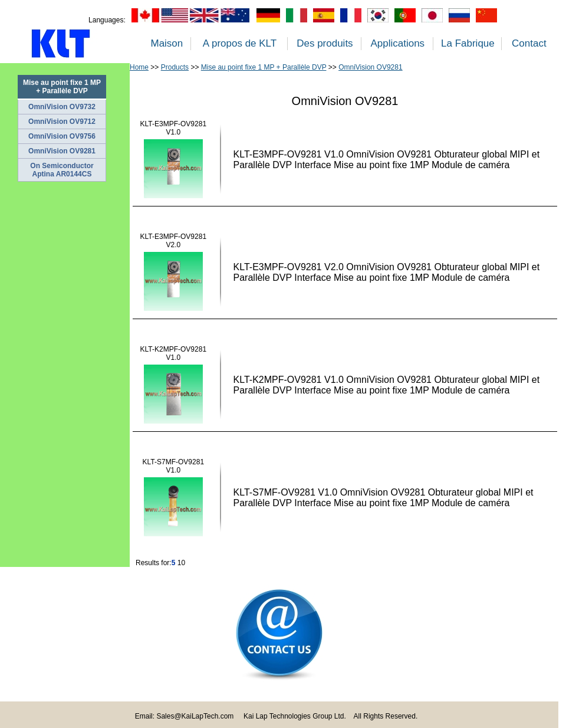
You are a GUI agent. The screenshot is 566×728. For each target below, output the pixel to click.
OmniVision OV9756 (62, 136)
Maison (167, 43)
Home (139, 67)
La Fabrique (468, 43)
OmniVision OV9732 (62, 107)
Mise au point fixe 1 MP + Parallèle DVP (264, 67)
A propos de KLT (240, 43)
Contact (529, 43)
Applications (397, 43)
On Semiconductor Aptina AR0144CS (62, 170)
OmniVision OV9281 (62, 151)
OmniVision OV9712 (62, 122)
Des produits (325, 43)
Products (175, 67)
